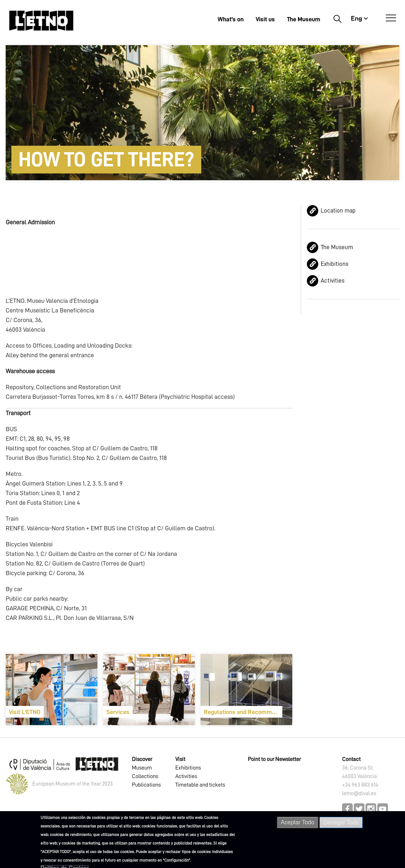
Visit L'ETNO (25, 712)
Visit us (265, 19)
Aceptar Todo (298, 822)
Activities (333, 281)
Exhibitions (335, 264)
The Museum (304, 19)
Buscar (337, 18)
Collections (145, 776)
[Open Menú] (391, 18)
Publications (146, 785)
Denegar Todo (341, 822)
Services (118, 712)
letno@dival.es (359, 793)
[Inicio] (41, 20)
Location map (338, 211)
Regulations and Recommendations (243, 712)
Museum (142, 768)
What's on (231, 19)
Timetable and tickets (200, 785)
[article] (52, 690)
